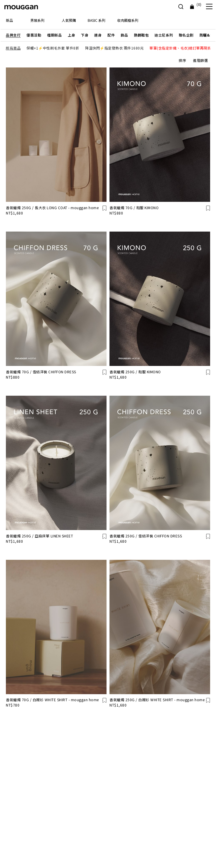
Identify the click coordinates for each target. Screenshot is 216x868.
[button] (13, 35)
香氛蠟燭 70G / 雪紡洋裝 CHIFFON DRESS (41, 372)
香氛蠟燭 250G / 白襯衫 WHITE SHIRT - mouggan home (157, 700)
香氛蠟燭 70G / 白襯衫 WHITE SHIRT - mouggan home (52, 700)
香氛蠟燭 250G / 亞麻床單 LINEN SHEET (39, 536)
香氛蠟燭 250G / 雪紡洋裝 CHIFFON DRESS (146, 536)
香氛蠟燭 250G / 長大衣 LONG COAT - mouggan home (52, 208)
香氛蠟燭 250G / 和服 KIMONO (135, 372)
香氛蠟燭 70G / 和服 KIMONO (134, 208)
